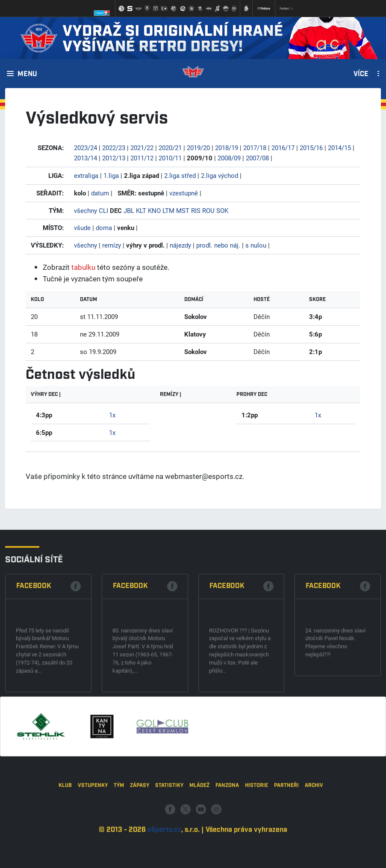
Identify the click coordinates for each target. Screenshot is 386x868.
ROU (208, 210)
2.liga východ (220, 175)
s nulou (256, 245)
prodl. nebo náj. (218, 245)
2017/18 (255, 148)
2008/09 (229, 158)
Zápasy (140, 833)
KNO (154, 210)
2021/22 (142, 148)
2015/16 (311, 148)
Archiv (314, 833)
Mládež (199, 833)
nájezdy (180, 245)
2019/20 (198, 148)
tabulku (83, 267)
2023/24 (85, 148)
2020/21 (170, 148)
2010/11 (170, 158)
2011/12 (142, 158)
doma (104, 227)
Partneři (286, 833)
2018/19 (227, 148)
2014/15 (339, 148)
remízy (112, 245)
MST (183, 210)
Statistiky (169, 833)
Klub (65, 833)
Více (361, 74)
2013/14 (85, 158)
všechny (85, 210)
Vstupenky (93, 833)
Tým (119, 833)
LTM (168, 210)
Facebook (34, 663)
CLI (103, 210)
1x (112, 415)
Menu (27, 74)
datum (100, 193)
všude (82, 227)
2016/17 (283, 148)
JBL (129, 210)
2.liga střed (180, 175)
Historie (256, 833)
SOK (222, 210)
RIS (196, 210)
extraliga (86, 175)
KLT (141, 210)
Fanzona (227, 833)
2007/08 (257, 158)
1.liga (111, 175)
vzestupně (184, 193)
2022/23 (114, 148)
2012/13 (114, 158)
